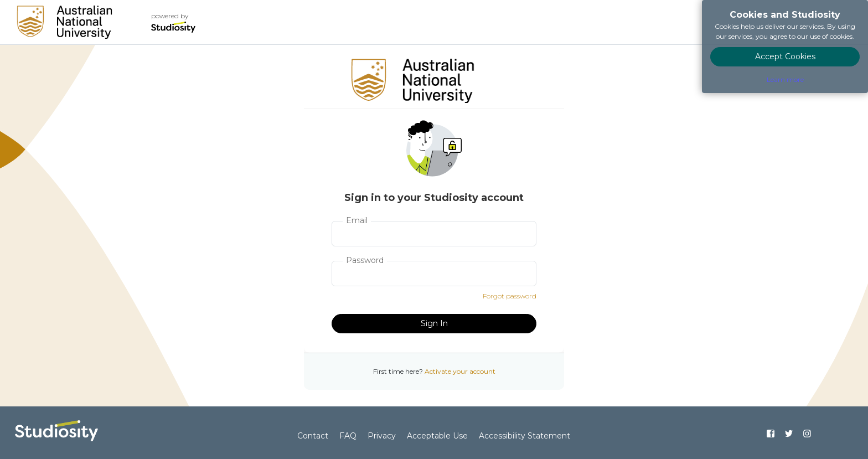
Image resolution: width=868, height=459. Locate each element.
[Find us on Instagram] (807, 434)
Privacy (382, 436)
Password (365, 260)
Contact (313, 436)
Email (357, 220)
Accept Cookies (785, 56)
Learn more (785, 79)
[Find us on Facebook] (771, 434)
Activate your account (460, 371)
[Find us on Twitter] (789, 434)
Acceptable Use (437, 436)
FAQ (348, 436)
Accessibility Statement (525, 436)
